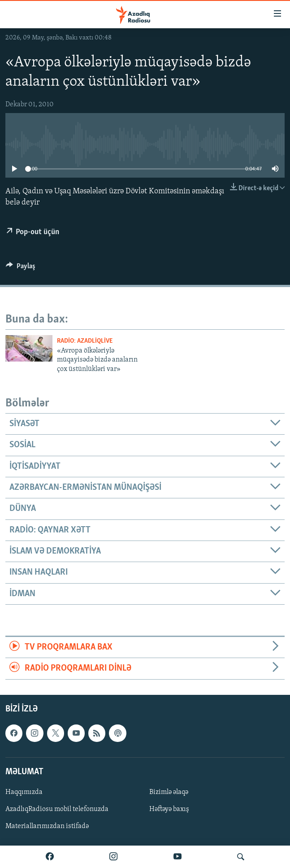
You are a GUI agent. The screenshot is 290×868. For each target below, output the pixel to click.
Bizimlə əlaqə (169, 792)
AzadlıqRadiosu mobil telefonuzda (57, 809)
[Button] (21, 268)
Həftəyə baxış (169, 809)
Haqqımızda (24, 792)
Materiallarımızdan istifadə (47, 826)
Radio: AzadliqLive (85, 341)
